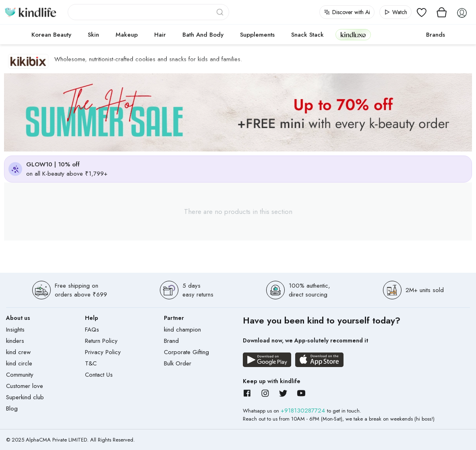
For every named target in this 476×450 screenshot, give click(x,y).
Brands (436, 35)
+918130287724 (304, 411)
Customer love (25, 386)
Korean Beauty (51, 35)
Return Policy (101, 341)
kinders (15, 341)
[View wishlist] (422, 12)
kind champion (182, 330)
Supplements (257, 35)
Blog (12, 409)
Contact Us (99, 375)
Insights (15, 330)
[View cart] (442, 12)
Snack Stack (307, 35)
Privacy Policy (103, 352)
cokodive (396, 35)
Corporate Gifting (186, 352)
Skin (93, 35)
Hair (160, 35)
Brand (171, 341)
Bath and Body (203, 35)
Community (20, 375)
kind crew (18, 352)
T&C (91, 363)
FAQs (92, 330)
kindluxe (353, 34)
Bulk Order (178, 363)
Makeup (127, 35)
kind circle (19, 363)
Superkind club (25, 397)
